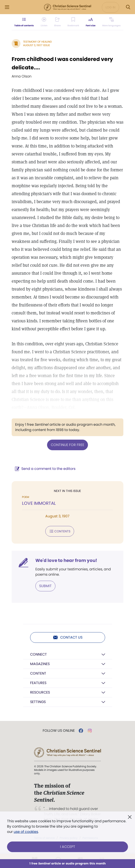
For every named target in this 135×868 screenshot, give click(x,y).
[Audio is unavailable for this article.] (44, 22)
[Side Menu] (7, 7)
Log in (110, 7)
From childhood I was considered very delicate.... (62, 63)
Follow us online (59, 731)
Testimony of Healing (37, 42)
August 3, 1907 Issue (36, 45)
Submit (45, 586)
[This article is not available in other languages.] (111, 22)
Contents (60, 531)
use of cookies (26, 832)
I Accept (68, 847)
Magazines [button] (40, 664)
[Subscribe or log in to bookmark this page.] (73, 22)
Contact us (68, 637)
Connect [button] (38, 654)
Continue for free (67, 445)
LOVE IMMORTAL (39, 503)
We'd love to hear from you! (66, 560)
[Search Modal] (128, 7)
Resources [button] (40, 692)
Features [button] (38, 683)
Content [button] (38, 673)
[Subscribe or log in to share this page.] (57, 22)
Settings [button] (38, 702)
